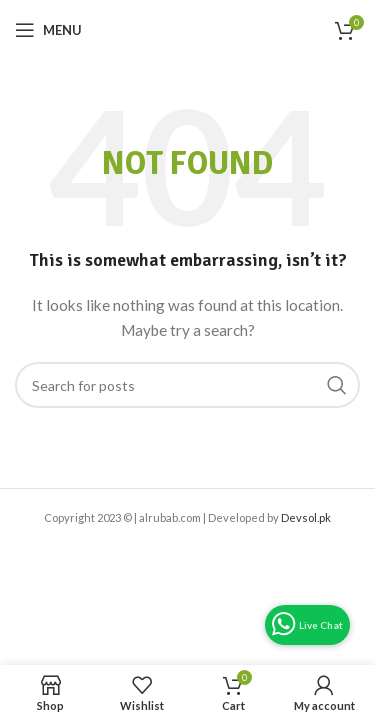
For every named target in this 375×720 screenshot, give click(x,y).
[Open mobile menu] (48, 30)
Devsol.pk (306, 517)
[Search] (187, 385)
